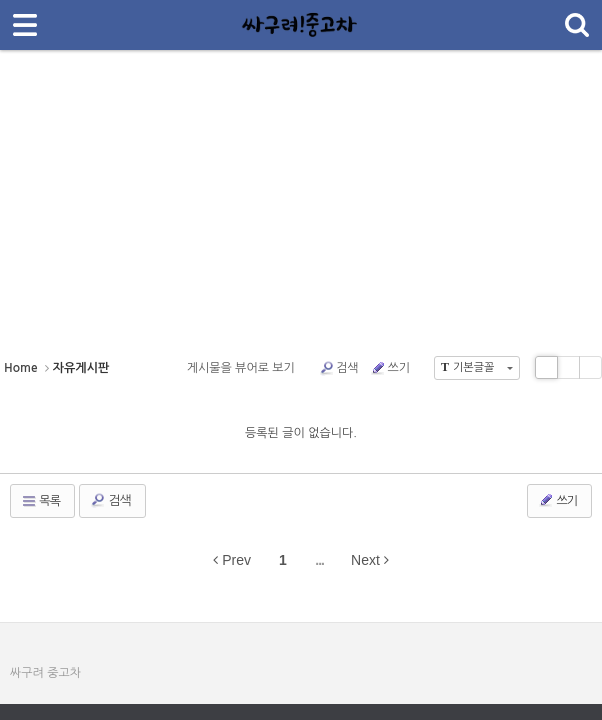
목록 (40, 501)
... (319, 560)
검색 (339, 368)
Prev (232, 560)
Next (370, 560)
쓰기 (390, 368)
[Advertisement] (301, 210)
